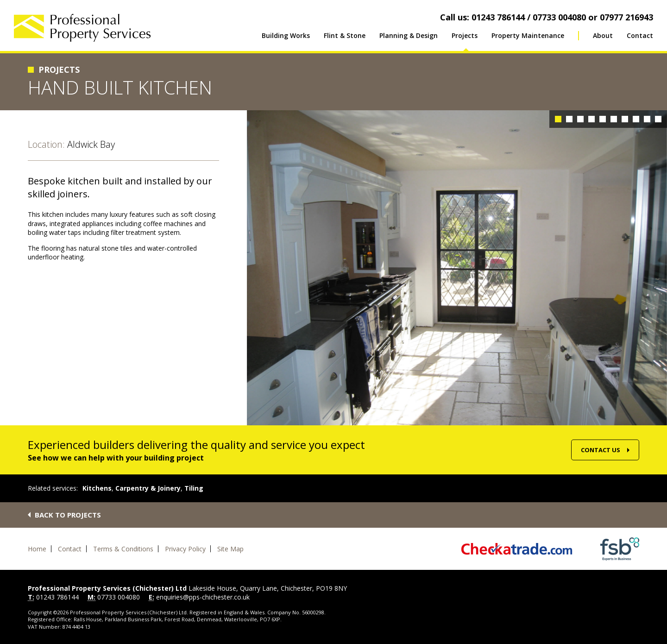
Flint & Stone (345, 35)
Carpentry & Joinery (148, 488)
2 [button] (569, 119)
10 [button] (658, 119)
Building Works (286, 35)
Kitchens (97, 488)
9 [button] (647, 119)
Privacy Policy (185, 549)
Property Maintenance (528, 35)
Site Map (230, 549)
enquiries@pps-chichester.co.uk (203, 597)
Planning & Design (409, 35)
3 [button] (580, 119)
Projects (465, 35)
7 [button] (625, 119)
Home (37, 549)
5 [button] (603, 119)
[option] (457, 268)
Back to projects (68, 515)
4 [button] (591, 119)
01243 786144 (57, 597)
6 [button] (614, 119)
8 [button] (636, 119)
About (603, 35)
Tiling (194, 488)
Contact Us (601, 450)
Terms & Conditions (123, 549)
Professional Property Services (82, 28)
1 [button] (558, 119)
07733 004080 (119, 597)
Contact (640, 35)
